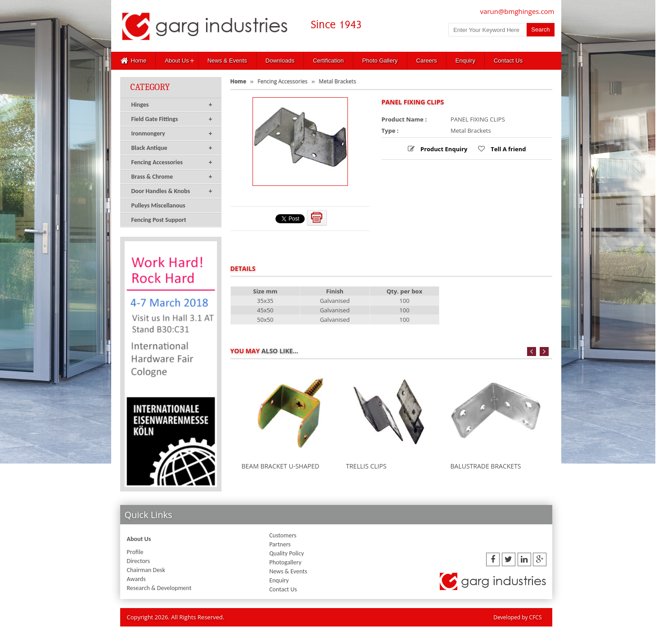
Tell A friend (508, 149)
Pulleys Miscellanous (158, 205)
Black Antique (172, 148)
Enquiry (465, 61)
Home (134, 61)
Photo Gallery (380, 61)
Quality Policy (286, 553)
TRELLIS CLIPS (366, 466)
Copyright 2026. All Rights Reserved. (176, 617)
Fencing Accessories (172, 162)
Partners (280, 544)
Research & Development (159, 588)
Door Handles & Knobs (172, 191)
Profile (135, 552)
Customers (283, 535)
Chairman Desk (146, 570)
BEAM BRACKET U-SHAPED (281, 466)
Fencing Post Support (159, 220)
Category (150, 87)
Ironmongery (172, 134)
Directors (138, 561)
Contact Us (508, 61)
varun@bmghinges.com (517, 11)
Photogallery (285, 562)
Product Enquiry (443, 149)
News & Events (227, 61)
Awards (136, 579)
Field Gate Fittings (172, 119)
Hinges (172, 105)
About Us (177, 61)
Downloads (280, 61)
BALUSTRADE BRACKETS (486, 466)
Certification (328, 61)
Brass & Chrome (172, 177)
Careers (427, 61)
